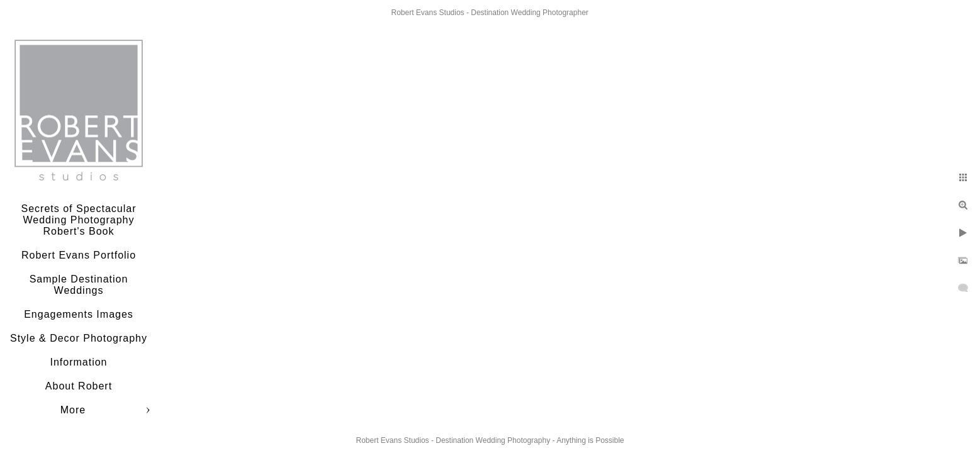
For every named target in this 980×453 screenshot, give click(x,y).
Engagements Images (79, 314)
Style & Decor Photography (79, 338)
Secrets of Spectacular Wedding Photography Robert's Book (79, 220)
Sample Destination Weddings (79, 285)
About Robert (79, 386)
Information (78, 362)
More (73, 410)
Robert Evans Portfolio (79, 255)
